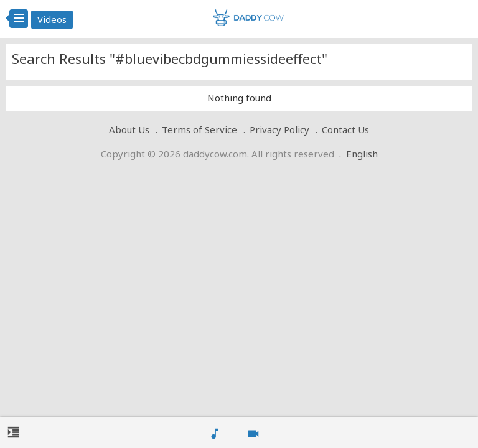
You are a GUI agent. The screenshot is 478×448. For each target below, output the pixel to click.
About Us (129, 129)
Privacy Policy (279, 129)
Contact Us (345, 129)
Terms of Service (199, 129)
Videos (52, 19)
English (362, 154)
